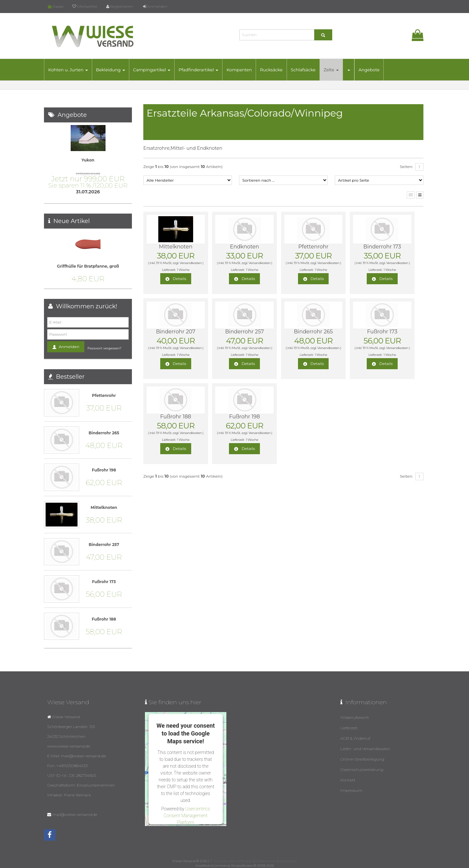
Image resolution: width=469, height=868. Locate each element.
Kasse (56, 6)
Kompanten (239, 70)
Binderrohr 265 (313, 332)
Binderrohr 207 (176, 332)
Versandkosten (191, 263)
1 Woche (183, 270)
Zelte (331, 70)
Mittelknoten (176, 247)
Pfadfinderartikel (198, 70)
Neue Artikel (72, 221)
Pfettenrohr (313, 247)
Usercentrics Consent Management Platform (187, 816)
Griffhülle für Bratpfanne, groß (88, 266)
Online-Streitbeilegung (362, 759)
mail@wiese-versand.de (75, 814)
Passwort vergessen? (105, 348)
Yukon (88, 160)
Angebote (369, 70)
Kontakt (348, 780)
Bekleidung (111, 70)
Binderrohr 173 (382, 247)
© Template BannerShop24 (232, 861)
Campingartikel (152, 70)
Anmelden (155, 6)
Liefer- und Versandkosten (365, 749)
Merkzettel (85, 6)
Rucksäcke (271, 70)
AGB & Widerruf (355, 738)
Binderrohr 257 (244, 332)
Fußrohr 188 (176, 417)
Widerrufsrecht (355, 717)
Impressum (351, 790)
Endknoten (244, 247)
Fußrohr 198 (244, 417)
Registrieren (120, 6)
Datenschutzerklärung (362, 770)
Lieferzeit (349, 728)
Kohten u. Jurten (68, 70)
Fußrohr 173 (382, 332)
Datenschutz (266, 861)
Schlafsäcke (303, 70)
